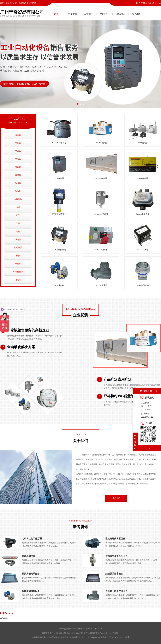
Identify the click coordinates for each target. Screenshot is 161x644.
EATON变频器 (101, 178)
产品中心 (72, 14)
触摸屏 (18, 175)
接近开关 (18, 248)
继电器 (18, 240)
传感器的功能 (29, 556)
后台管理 (113, 633)
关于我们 (89, 14)
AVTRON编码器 (101, 143)
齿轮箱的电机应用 (31, 591)
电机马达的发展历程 (115, 539)
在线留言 (121, 14)
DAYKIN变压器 (101, 250)
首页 (56, 14)
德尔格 (18, 191)
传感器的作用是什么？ (116, 556)
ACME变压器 (143, 250)
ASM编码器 (143, 143)
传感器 (18, 183)
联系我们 (137, 14)
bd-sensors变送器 (101, 214)
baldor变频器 (143, 178)
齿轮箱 (18, 167)
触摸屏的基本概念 (114, 574)
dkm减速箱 (59, 285)
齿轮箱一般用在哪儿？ (116, 591)
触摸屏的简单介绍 (31, 574)
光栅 (18, 232)
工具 (18, 224)
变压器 (18, 159)
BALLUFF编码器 (59, 143)
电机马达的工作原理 (32, 539)
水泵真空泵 (18, 272)
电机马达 (18, 199)
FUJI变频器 (59, 178)
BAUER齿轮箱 (101, 285)
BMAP (90, 629)
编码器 (18, 135)
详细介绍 (116, 498)
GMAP (99, 629)
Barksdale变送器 (143, 214)
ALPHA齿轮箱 (143, 285)
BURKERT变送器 (59, 214)
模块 (18, 256)
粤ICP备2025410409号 (119, 637)
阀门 (18, 215)
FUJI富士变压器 (59, 250)
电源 (18, 207)
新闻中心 (105, 14)
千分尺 (18, 264)
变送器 (18, 151)
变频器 (18, 143)
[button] (78, 104)
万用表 (18, 280)
